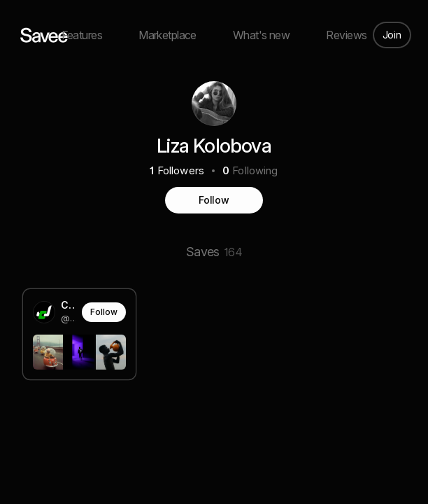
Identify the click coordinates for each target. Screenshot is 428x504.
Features (82, 35)
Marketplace (167, 35)
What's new (261, 35)
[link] (79, 334)
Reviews (346, 35)
